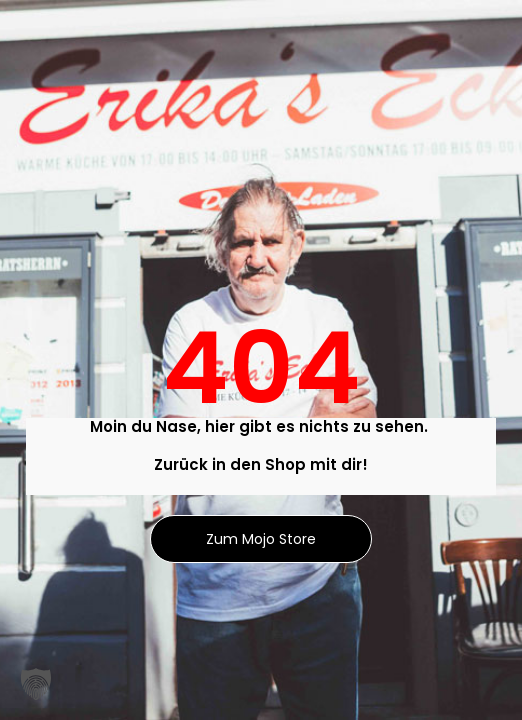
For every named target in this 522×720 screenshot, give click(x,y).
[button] (36, 684)
